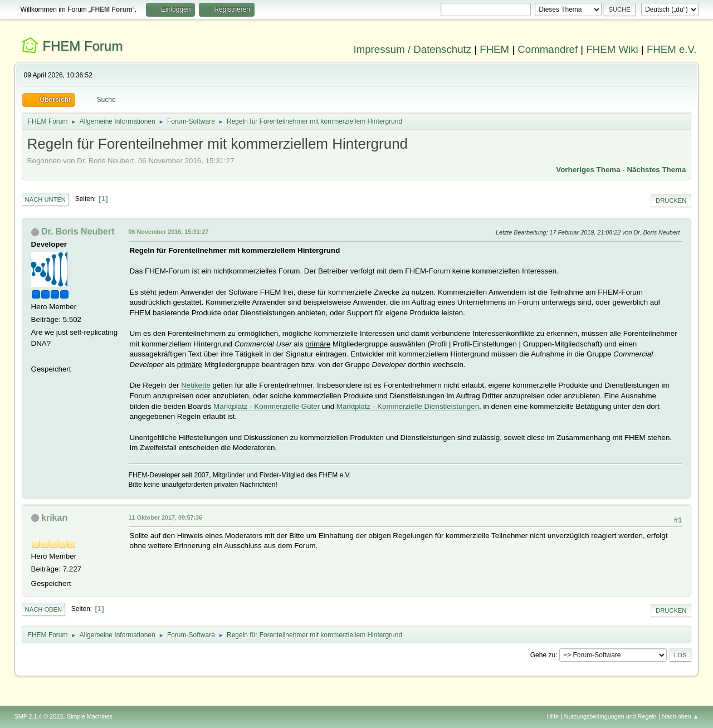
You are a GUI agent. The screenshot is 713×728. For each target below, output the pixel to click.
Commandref (548, 49)
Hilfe (553, 716)
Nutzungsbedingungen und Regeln (611, 716)
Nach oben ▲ (681, 716)
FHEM (494, 49)
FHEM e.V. (672, 49)
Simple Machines (90, 716)
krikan (54, 518)
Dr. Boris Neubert (78, 231)
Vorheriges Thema (588, 170)
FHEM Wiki (612, 49)
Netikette (196, 385)
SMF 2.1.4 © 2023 (39, 716)
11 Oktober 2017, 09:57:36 (165, 517)
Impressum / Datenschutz (413, 49)
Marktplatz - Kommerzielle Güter (267, 406)
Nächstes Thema (656, 170)
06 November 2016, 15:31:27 (169, 232)
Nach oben (44, 609)
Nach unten (45, 199)
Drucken (671, 201)
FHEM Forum (82, 46)
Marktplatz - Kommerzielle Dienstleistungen (408, 406)
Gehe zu (543, 655)
